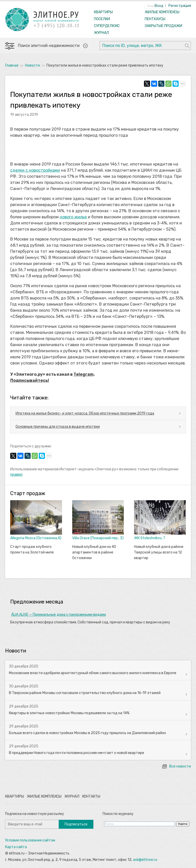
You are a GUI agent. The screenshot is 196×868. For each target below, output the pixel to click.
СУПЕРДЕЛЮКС (107, 26)
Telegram (84, 374)
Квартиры (15, 796)
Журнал (72, 796)
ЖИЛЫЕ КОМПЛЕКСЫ (162, 12)
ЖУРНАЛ (101, 33)
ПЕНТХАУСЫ (155, 19)
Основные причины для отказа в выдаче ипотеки (58, 427)
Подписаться (76, 824)
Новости (32, 65)
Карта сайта (16, 847)
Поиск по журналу (118, 814)
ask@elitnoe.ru (145, 860)
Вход (159, 6)
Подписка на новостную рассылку (35, 814)
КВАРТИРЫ (103, 12)
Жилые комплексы (44, 796)
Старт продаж (28, 493)
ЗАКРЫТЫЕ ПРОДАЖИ (163, 26)
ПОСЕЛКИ (102, 19)
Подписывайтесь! (30, 380)
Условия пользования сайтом (30, 840)
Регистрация (180, 6)
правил (16, 475)
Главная (12, 65)
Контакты (91, 796)
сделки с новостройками (35, 170)
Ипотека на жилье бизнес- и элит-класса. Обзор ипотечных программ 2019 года (85, 413)
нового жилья (73, 217)
